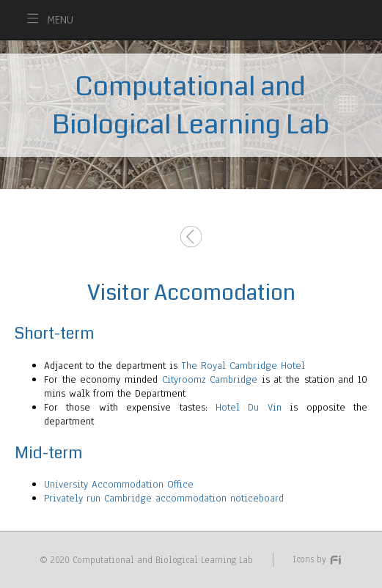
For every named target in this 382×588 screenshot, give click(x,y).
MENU (60, 20)
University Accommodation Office (119, 484)
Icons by (317, 559)
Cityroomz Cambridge (210, 379)
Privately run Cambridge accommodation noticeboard (164, 498)
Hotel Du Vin (249, 407)
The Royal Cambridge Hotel (243, 365)
